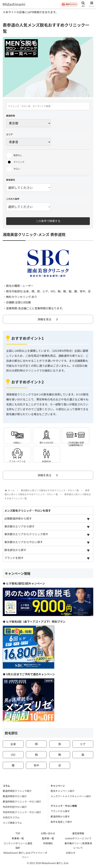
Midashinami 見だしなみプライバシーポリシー (25, 855)
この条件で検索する (48, 221)
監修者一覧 (48, 838)
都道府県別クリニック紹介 (17, 791)
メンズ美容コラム (12, 823)
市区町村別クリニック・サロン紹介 (22, 812)
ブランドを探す (14, 558)
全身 (13, 744)
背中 (36, 765)
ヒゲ (83, 744)
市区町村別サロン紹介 (15, 807)
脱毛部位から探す (15, 550)
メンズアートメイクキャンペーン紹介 (71, 796)
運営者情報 (78, 833)
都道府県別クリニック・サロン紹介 (22, 801)
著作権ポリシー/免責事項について (78, 845)
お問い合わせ (48, 833)
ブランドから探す (60, 811)
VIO (13, 755)
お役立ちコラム (11, 817)
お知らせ (71, 853)
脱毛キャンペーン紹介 (63, 791)
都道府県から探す (60, 816)
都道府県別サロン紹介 (15, 796)
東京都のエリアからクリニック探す (26, 534)
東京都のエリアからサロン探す (24, 542)
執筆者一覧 (18, 838)
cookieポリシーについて (78, 838)
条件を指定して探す (61, 822)
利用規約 (48, 843)
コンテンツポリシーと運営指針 (18, 845)
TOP (18, 833)
